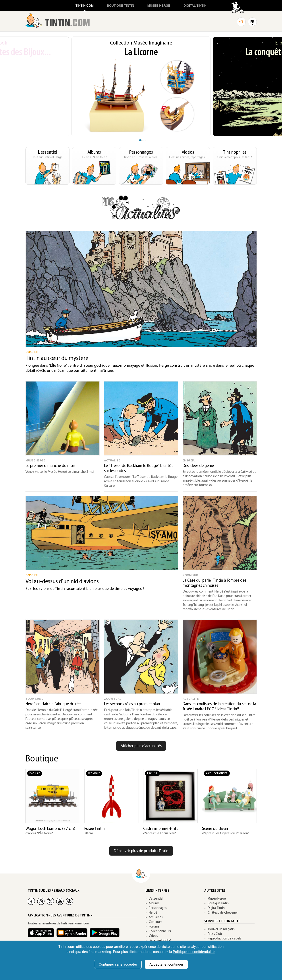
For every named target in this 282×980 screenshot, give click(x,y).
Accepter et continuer (166, 964)
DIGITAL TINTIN (195, 6)
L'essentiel (156, 899)
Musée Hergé (217, 899)
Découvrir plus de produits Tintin (141, 851)
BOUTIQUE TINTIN (121, 6)
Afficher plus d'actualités (141, 746)
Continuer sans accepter (118, 964)
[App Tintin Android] (106, 935)
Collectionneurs (160, 931)
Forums (154, 927)
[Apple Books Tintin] (73, 935)
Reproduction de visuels (224, 939)
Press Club (215, 934)
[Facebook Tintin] (31, 901)
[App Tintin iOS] (42, 935)
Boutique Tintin (218, 903)
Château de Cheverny (223, 913)
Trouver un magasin (221, 929)
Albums (154, 903)
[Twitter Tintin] (50, 901)
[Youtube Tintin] (60, 901)
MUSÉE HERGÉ (159, 6)
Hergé (153, 913)
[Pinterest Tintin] (69, 901)
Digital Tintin (216, 908)
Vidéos (153, 936)
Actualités (156, 917)
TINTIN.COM (85, 6)
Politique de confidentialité (194, 952)
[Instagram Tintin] (41, 901)
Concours (155, 922)
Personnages (158, 908)
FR (252, 22)
